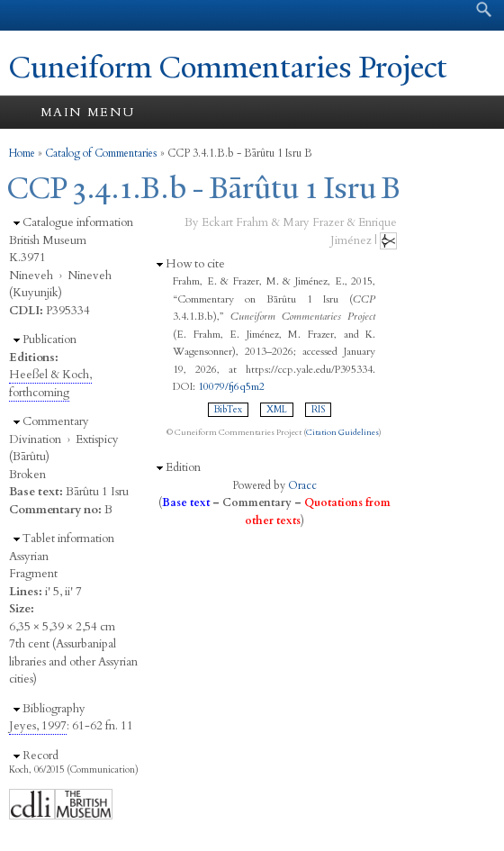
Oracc (302, 485)
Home (22, 153)
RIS (318, 410)
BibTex (228, 410)
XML (277, 410)
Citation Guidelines (342, 432)
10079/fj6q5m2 (231, 386)
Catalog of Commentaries (101, 153)
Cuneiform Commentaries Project (228, 68)
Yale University (30, 15)
